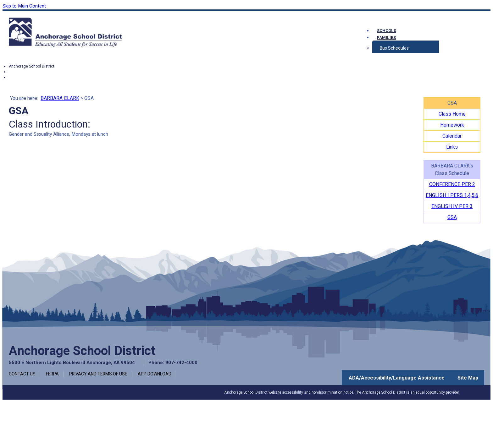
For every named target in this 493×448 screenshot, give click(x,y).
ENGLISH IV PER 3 (452, 206)
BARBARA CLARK (60, 98)
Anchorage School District (32, 66)
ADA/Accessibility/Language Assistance (397, 378)
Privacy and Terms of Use (98, 374)
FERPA (52, 374)
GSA (452, 217)
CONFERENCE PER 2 (452, 184)
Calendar (452, 136)
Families (386, 38)
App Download (155, 374)
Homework (452, 125)
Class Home (452, 114)
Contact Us (22, 374)
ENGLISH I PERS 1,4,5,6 (452, 195)
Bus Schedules (394, 48)
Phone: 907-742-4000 (173, 363)
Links (452, 147)
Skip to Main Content (24, 6)
